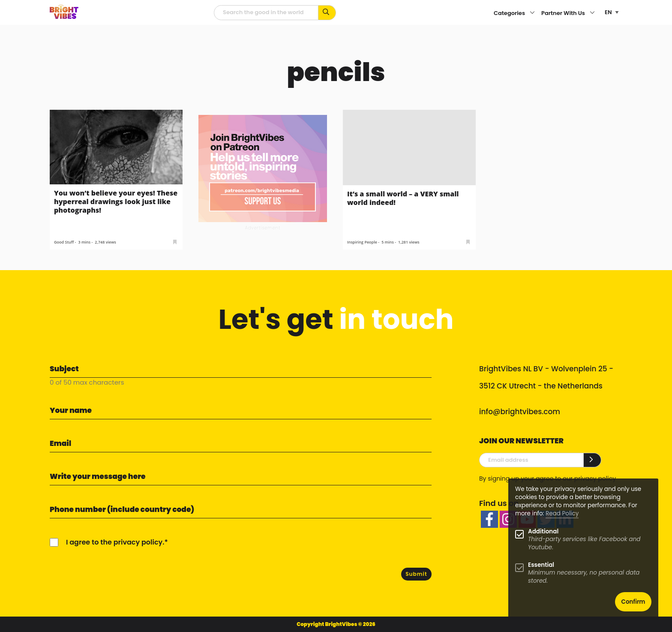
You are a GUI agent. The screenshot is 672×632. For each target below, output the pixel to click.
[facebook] (489, 519)
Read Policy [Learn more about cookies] (562, 513)
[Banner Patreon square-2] (263, 168)
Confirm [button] (633, 602)
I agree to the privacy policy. (115, 542)
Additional (543, 531)
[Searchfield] (266, 13)
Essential (541, 565)
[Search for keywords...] (327, 13)
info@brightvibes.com (520, 412)
